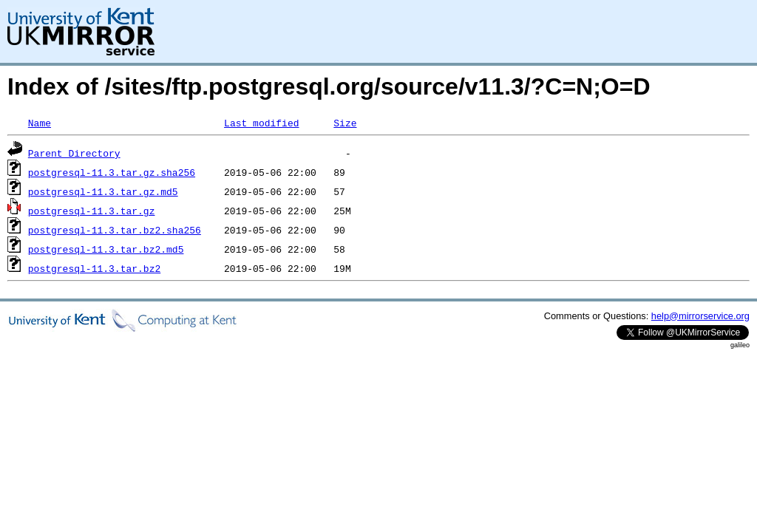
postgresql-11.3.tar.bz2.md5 (106, 249)
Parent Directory (74, 153)
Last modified (261, 123)
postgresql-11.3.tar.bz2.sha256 (115, 230)
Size (345, 123)
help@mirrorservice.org (700, 316)
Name (40, 123)
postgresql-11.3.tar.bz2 (94, 268)
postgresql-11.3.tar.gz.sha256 (112, 172)
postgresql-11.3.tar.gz (92, 211)
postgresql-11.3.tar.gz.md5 (103, 191)
